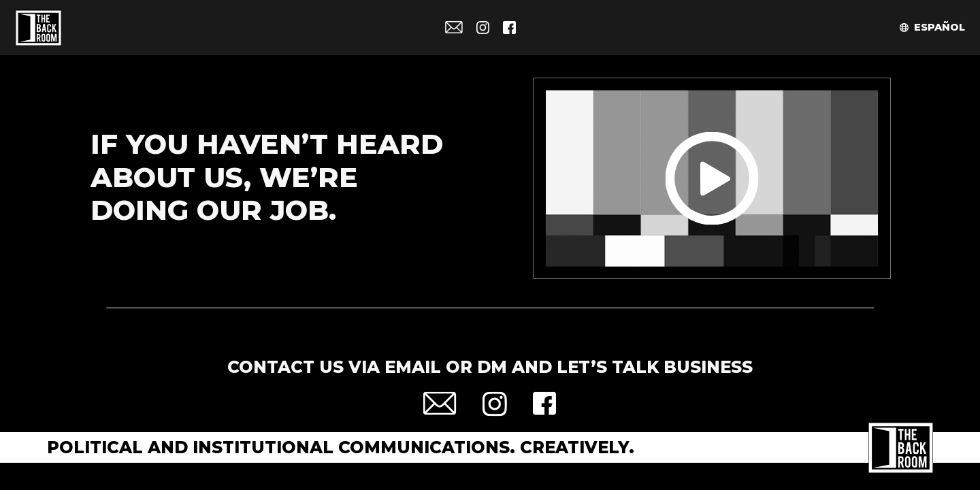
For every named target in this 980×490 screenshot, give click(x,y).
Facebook (509, 28)
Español (940, 27)
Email (454, 28)
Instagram (483, 28)
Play (712, 179)
